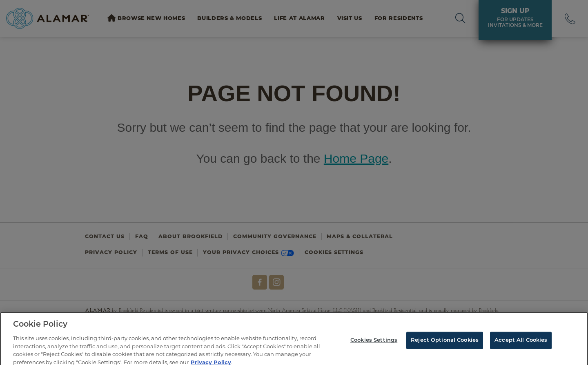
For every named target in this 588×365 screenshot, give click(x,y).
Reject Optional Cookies (445, 345)
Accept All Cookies (521, 345)
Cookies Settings (374, 345)
